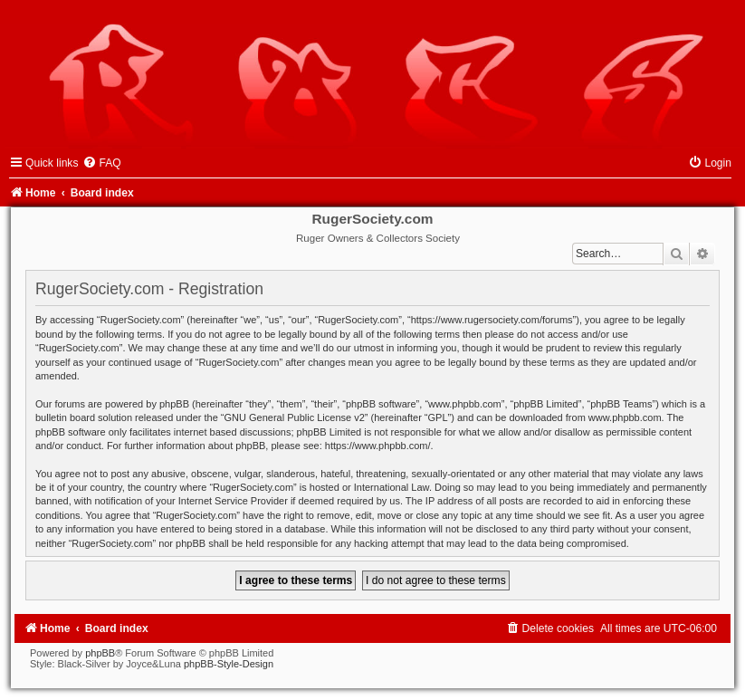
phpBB (100, 653)
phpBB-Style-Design (229, 664)
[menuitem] (101, 163)
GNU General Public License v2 (295, 417)
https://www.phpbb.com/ (378, 446)
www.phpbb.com (625, 417)
